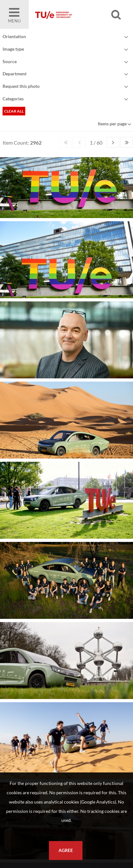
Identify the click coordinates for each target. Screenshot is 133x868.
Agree (66, 850)
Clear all (14, 111)
